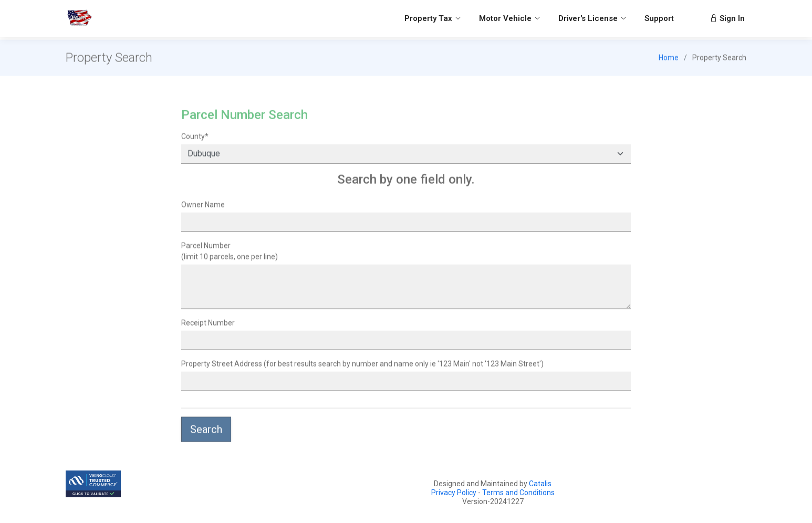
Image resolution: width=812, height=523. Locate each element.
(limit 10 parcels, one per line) (230, 255)
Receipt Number (208, 327)
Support (659, 18)
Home (669, 61)
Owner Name (203, 208)
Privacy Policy (454, 493)
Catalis (540, 484)
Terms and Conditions (518, 493)
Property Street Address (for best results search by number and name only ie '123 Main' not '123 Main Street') (362, 368)
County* (195, 140)
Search (206, 433)
